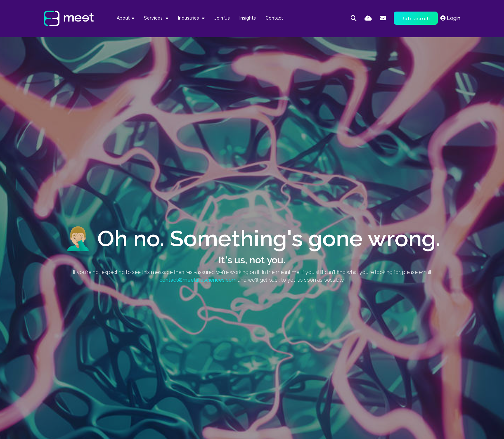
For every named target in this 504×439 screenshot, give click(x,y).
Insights (248, 18)
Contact (274, 18)
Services (154, 18)
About (123, 18)
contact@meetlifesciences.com (198, 280)
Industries (189, 18)
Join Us (222, 18)
